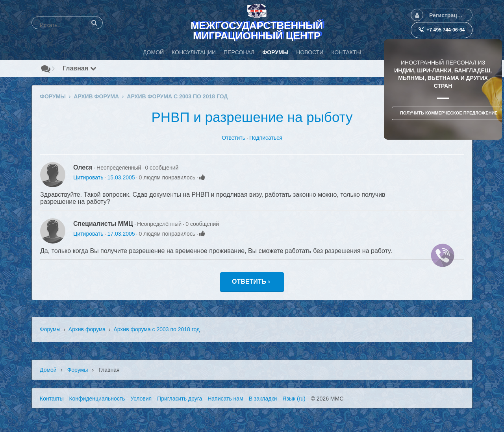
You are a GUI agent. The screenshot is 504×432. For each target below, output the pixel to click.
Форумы (50, 329)
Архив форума (87, 329)
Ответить (233, 138)
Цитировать (88, 177)
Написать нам (225, 399)
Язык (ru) (294, 399)
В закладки (263, 399)
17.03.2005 (121, 234)
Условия (141, 399)
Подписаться (266, 138)
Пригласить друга (180, 399)
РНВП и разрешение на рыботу (252, 117)
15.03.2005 (121, 177)
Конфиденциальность (97, 399)
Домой (48, 370)
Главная (80, 68)
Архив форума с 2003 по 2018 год (157, 329)
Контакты (52, 399)
